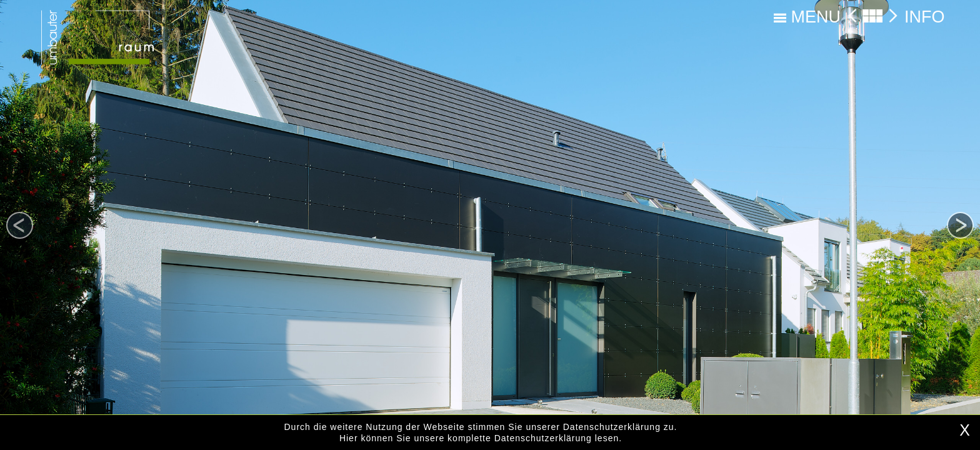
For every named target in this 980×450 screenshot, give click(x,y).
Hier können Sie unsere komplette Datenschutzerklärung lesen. (481, 438)
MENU (807, 17)
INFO (925, 17)
